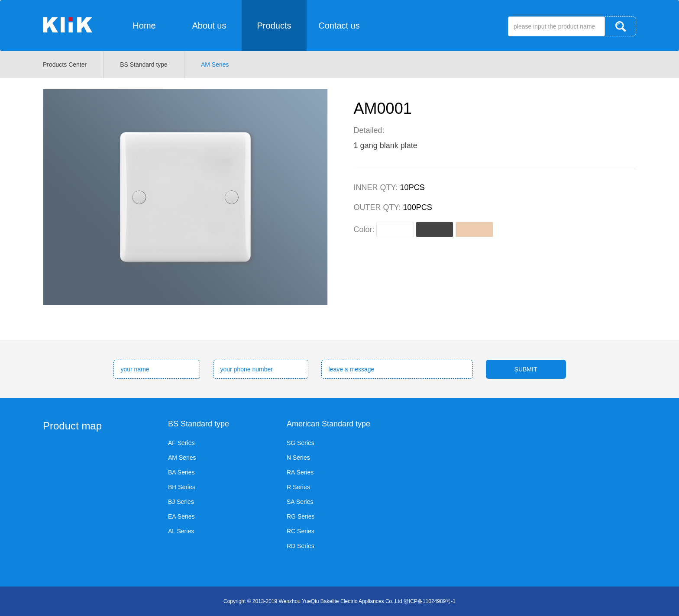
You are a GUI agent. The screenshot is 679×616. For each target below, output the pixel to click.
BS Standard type (144, 65)
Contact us (339, 26)
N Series (298, 458)
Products (274, 26)
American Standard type (328, 424)
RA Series (300, 472)
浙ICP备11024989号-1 (430, 601)
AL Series (181, 531)
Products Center (65, 65)
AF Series (181, 443)
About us (209, 26)
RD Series (301, 546)
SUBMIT (526, 369)
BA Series (181, 472)
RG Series (301, 516)
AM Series (215, 65)
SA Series (300, 502)
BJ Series (181, 502)
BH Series (182, 487)
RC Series (301, 531)
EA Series (181, 516)
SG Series (301, 443)
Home (144, 26)
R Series (298, 487)
